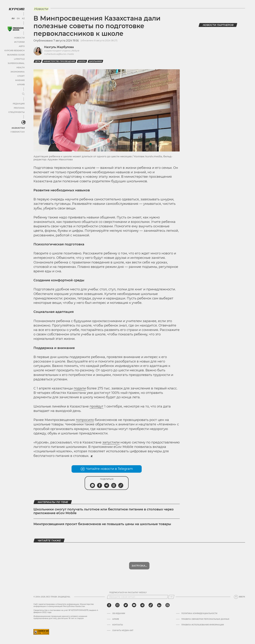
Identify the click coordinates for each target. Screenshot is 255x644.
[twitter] (126, 605)
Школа (82, 61)
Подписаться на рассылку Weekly (128, 593)
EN (18, 18)
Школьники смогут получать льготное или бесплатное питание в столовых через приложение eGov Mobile (104, 511)
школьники (95, 61)
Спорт (21, 75)
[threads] (168, 605)
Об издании (119, 614)
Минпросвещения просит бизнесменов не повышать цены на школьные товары (102, 524)
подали (80, 388)
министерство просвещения (59, 61)
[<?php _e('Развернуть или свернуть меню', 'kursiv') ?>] (23, 122)
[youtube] (134, 605)
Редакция (19, 103)
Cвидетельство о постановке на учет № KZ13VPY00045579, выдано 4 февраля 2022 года (66, 611)
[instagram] (117, 605)
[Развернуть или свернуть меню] (23, 93)
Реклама (19, 107)
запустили (111, 442)
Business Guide (16, 54)
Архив (21, 84)
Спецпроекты (17, 111)
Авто (21, 45)
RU (13, 18)
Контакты (118, 625)
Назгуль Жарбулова (59, 47)
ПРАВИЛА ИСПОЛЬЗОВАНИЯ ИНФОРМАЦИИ (203, 625)
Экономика (18, 71)
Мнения (20, 79)
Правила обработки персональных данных (205, 619)
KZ (23, 18)
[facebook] (109, 605)
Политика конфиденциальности (199, 614)
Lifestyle (19, 58)
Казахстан (18, 127)
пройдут (97, 406)
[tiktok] (151, 605)
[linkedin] (159, 605)
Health (20, 67)
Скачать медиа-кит (123, 631)
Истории (19, 41)
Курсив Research (15, 50)
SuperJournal (16, 62)
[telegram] (142, 605)
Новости (19, 37)
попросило (85, 420)
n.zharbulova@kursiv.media (59, 54)
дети (38, 61)
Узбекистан (18, 131)
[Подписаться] (171, 597)
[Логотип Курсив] (16, 8)
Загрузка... (139, 566)
